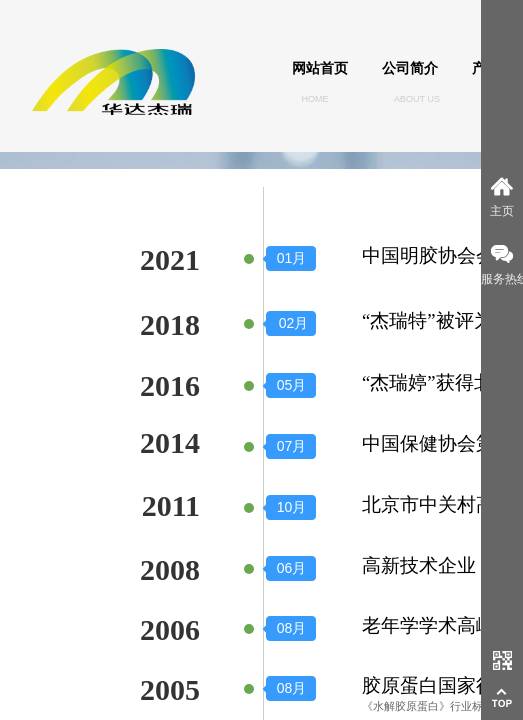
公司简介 (410, 68)
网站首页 (320, 68)
